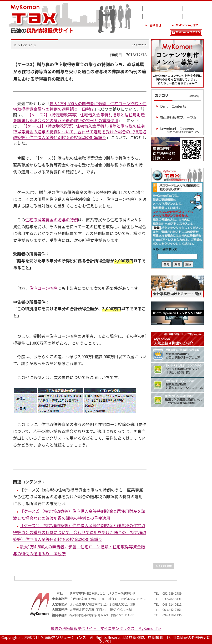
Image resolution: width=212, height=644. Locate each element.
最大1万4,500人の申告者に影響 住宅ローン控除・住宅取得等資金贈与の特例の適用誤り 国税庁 (80, 106)
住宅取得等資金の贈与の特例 (52, 220)
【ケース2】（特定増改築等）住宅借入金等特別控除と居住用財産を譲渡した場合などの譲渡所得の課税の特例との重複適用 (79, 117)
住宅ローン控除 (43, 288)
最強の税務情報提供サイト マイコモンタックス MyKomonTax (106, 628)
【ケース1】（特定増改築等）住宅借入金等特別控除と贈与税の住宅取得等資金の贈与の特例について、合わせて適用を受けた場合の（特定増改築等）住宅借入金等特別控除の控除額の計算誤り (80, 131)
